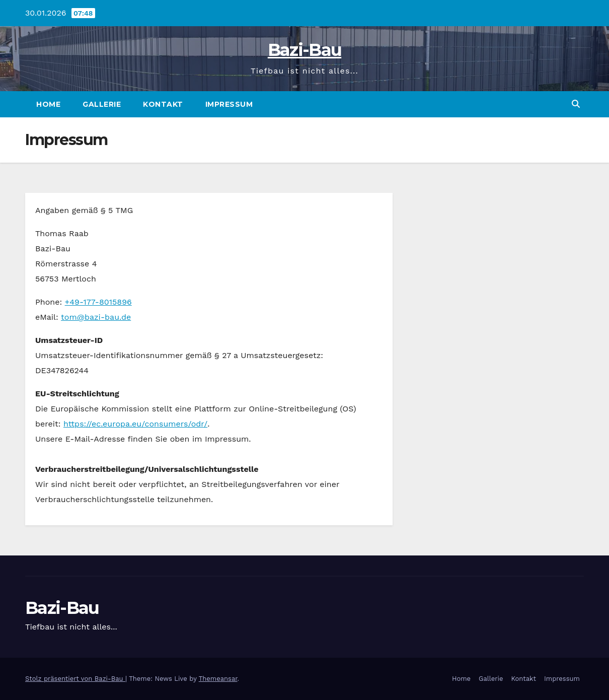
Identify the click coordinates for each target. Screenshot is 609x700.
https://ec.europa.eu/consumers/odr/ (135, 424)
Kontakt (163, 104)
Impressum (229, 104)
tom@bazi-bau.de (96, 317)
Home (48, 104)
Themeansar (218, 679)
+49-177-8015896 (98, 302)
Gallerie (102, 104)
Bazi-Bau (304, 50)
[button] (576, 104)
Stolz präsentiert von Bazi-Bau (75, 679)
